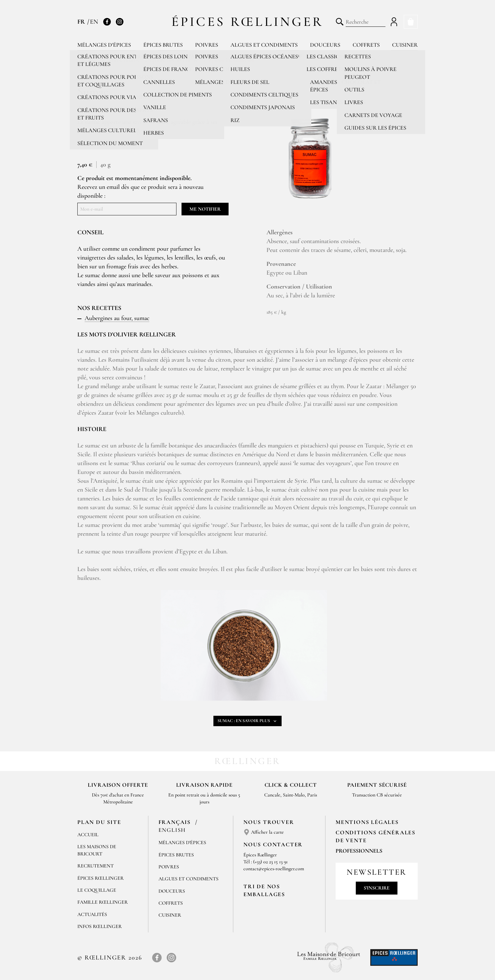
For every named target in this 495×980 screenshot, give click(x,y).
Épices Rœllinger (248, 22)
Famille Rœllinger (103, 902)
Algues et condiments (264, 45)
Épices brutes (163, 45)
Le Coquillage (97, 890)
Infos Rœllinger (100, 926)
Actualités (92, 914)
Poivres (207, 45)
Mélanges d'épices (104, 45)
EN (94, 22)
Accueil (88, 835)
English (172, 830)
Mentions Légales (367, 822)
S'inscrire (377, 888)
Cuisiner (405, 45)
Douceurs (325, 45)
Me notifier (205, 209)
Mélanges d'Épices (182, 843)
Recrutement (95, 866)
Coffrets (366, 45)
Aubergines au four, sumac (117, 318)
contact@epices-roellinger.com (274, 869)
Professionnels (359, 851)
